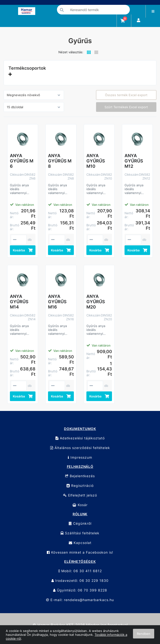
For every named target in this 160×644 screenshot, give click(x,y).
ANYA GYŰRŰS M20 (96, 302)
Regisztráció (80, 486)
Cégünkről (80, 523)
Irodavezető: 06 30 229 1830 (80, 580)
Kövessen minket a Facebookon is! (80, 552)
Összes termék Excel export (126, 95)
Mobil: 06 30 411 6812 (80, 571)
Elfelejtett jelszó (80, 495)
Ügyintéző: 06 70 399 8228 (80, 590)
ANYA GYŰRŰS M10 (96, 161)
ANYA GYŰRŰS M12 (134, 161)
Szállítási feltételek (80, 533)
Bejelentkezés (80, 476)
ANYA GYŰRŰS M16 (57, 302)
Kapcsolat (80, 543)
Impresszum (80, 457)
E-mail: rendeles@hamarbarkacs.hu (80, 600)
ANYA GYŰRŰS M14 (19, 302)
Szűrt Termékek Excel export (126, 107)
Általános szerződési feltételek (80, 448)
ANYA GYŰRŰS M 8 (60, 161)
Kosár (80, 505)
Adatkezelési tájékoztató (80, 438)
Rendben (144, 634)
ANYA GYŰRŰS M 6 (22, 161)
